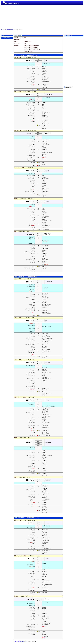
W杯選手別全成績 (9, 30)
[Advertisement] (42, 17)
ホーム (2, 30)
